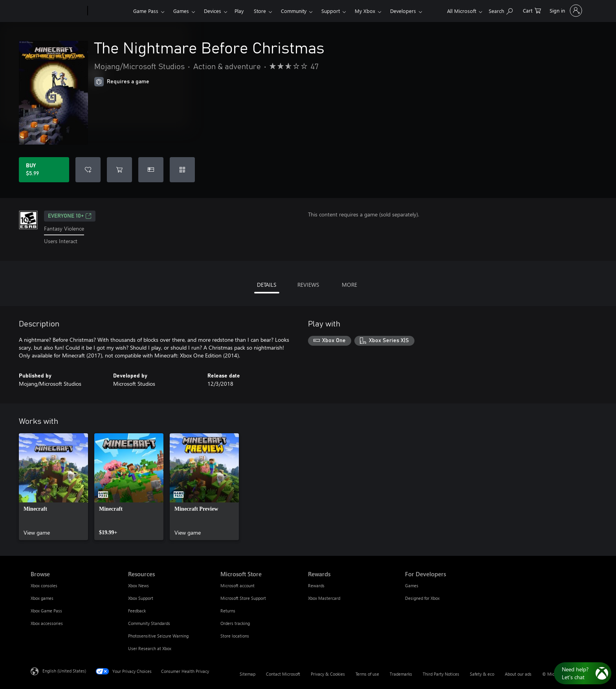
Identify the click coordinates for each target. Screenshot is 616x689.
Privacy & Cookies (328, 674)
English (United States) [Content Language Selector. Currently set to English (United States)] (64, 670)
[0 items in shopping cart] (532, 10)
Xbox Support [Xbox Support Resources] (141, 598)
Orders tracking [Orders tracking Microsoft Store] (235, 623)
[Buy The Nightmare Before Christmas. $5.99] (44, 170)
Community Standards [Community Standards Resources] (149, 623)
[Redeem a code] (182, 170)
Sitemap (247, 674)
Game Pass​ (146, 11)
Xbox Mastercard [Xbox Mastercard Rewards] (324, 598)
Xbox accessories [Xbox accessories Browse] (47, 623)
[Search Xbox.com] (501, 10)
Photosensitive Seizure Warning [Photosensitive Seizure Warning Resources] (158, 636)
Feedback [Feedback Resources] (137, 611)
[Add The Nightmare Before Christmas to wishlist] (88, 170)
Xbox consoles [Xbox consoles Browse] (44, 585)
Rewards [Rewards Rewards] (316, 585)
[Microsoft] (58, 11)
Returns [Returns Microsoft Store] (228, 611)
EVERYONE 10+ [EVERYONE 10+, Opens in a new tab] (70, 216)
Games (181, 11)
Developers (403, 11)
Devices (213, 11)
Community (294, 11)
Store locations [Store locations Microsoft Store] (235, 636)
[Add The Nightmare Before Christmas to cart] (119, 170)
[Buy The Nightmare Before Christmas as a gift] (151, 170)
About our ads (518, 674)
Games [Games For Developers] (412, 585)
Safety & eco (482, 674)
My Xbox (365, 11)
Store (260, 11)
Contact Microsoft (283, 674)
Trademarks (401, 674)
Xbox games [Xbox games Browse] (42, 598)
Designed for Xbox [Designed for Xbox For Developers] (422, 598)
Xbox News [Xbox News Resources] (138, 585)
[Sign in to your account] (565, 11)
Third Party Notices (441, 674)
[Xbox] (109, 11)
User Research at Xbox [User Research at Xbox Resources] (150, 648)
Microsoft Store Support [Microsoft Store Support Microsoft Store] (243, 598)
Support (331, 11)
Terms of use (367, 674)
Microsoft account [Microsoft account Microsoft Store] (237, 585)
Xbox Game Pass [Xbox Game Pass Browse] (46, 611)
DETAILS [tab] (267, 285)
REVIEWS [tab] (308, 285)
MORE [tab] (349, 285)
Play (239, 11)
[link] (53, 487)
